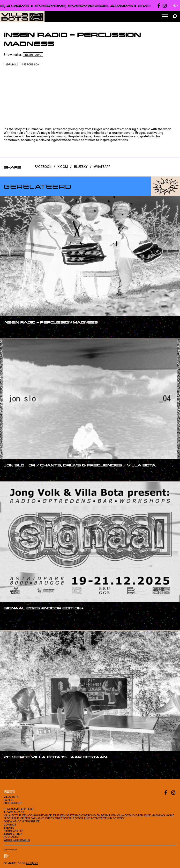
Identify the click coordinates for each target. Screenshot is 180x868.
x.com (63, 167)
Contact (10, 825)
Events (9, 828)
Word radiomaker (17, 840)
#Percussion (31, 64)
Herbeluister (13, 831)
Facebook (43, 167)
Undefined (32, 863)
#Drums (11, 64)
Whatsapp (102, 167)
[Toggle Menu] (165, 17)
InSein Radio (33, 55)
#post (13, 617)
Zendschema (13, 834)
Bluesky (81, 167)
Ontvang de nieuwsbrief (22, 821)
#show (14, 332)
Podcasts (11, 837)
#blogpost (16, 623)
